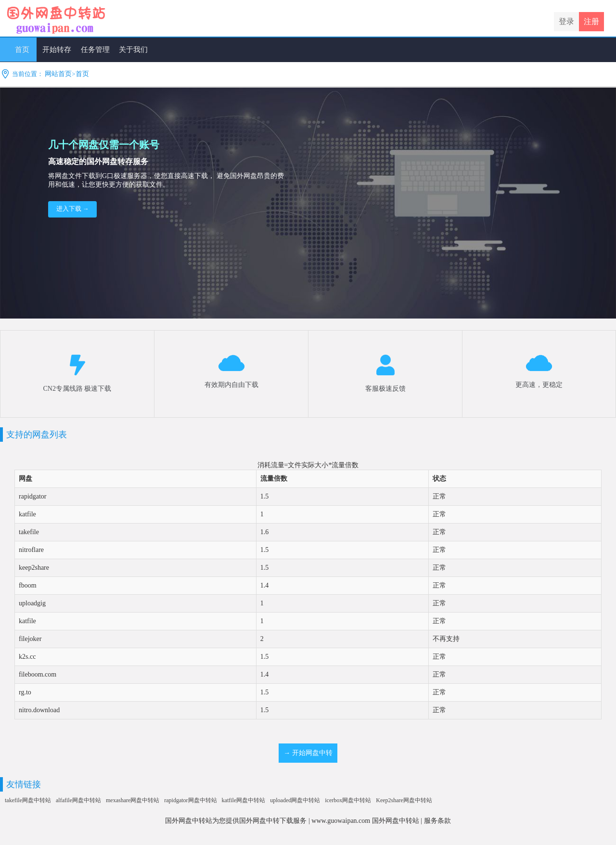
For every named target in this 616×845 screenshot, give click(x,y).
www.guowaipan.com (341, 821)
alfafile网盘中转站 (78, 800)
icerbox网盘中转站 (348, 800)
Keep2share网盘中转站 (404, 800)
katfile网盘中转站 (244, 800)
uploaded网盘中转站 (295, 800)
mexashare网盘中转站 (133, 800)
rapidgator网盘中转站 (190, 800)
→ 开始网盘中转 (308, 753)
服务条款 (437, 821)
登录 (566, 21)
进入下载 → (73, 209)
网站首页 (58, 74)
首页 (82, 74)
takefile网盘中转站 (28, 800)
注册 (591, 21)
